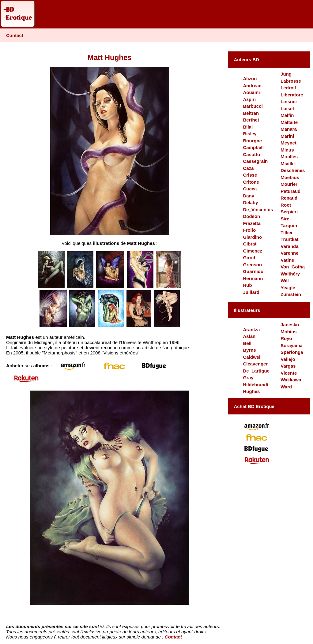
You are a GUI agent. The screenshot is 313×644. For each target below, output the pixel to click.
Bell (247, 343)
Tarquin (289, 225)
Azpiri (249, 99)
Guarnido (253, 271)
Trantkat (289, 239)
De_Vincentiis (258, 210)
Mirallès (289, 157)
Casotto (251, 154)
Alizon (250, 79)
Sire (285, 219)
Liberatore (292, 95)
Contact (15, 35)
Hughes (251, 391)
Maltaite (289, 122)
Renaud (289, 198)
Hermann (253, 278)
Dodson (251, 216)
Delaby (250, 202)
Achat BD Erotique (254, 406)
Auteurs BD (246, 60)
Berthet (251, 120)
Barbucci (253, 106)
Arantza (251, 329)
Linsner (289, 101)
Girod (249, 258)
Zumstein (291, 294)
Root (286, 205)
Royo (286, 338)
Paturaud (290, 191)
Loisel (287, 109)
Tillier (287, 232)
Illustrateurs (247, 310)
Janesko (290, 325)
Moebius (290, 177)
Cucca (250, 189)
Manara (289, 129)
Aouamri (252, 92)
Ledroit (288, 88)
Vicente (289, 373)
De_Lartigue (256, 371)
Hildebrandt (256, 385)
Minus (287, 150)
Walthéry (290, 274)
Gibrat (250, 244)
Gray (248, 378)
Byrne (249, 350)
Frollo (249, 230)
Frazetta (252, 223)
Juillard (251, 292)
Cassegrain (255, 161)
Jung (286, 74)
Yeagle (288, 288)
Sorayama (292, 345)
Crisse (250, 175)
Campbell (253, 147)
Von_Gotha (293, 267)
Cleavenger (255, 364)
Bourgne (252, 141)
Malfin (287, 115)
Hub (247, 285)
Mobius (289, 332)
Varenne (289, 253)
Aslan (249, 336)
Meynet (288, 143)
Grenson (252, 265)
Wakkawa (291, 380)
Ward (286, 387)
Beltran (251, 113)
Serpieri (289, 212)
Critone (251, 182)
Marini (287, 136)
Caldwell (252, 357)
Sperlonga (292, 352)
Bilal (248, 127)
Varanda (289, 246)
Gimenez (253, 251)
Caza (248, 168)
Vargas (288, 366)
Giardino (252, 237)
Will (285, 281)
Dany (249, 196)
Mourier (289, 184)
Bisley (250, 134)
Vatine (287, 260)
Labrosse (291, 81)
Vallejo (288, 359)
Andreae (252, 86)
